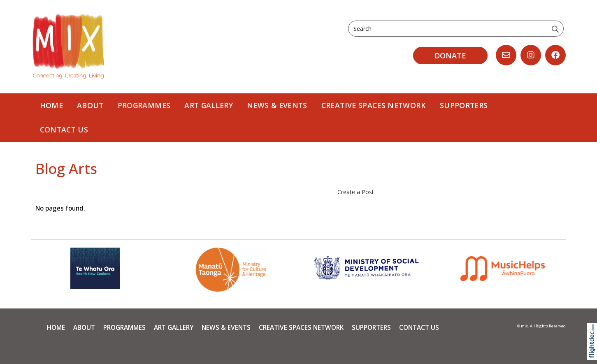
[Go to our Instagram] (531, 55)
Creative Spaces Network (374, 105)
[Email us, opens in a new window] (506, 55)
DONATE (450, 56)
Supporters (464, 105)
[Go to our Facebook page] (555, 55)
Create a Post (356, 192)
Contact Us (64, 130)
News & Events (277, 105)
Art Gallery (209, 105)
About (90, 105)
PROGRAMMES (144, 105)
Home (51, 105)
